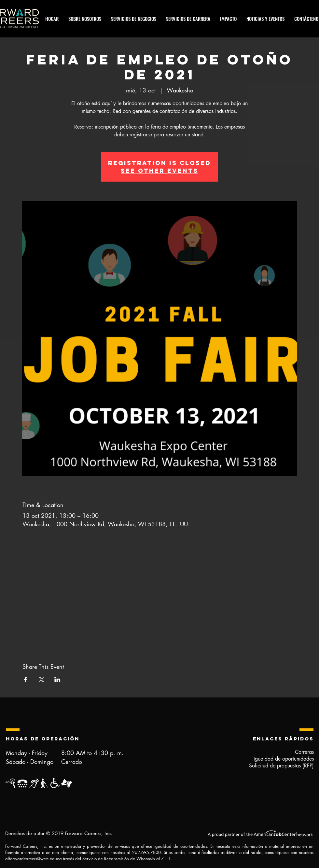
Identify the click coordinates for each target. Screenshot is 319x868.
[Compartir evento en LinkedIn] (57, 680)
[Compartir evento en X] (42, 680)
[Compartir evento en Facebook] (26, 680)
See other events (159, 171)
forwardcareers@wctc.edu (33, 859)
